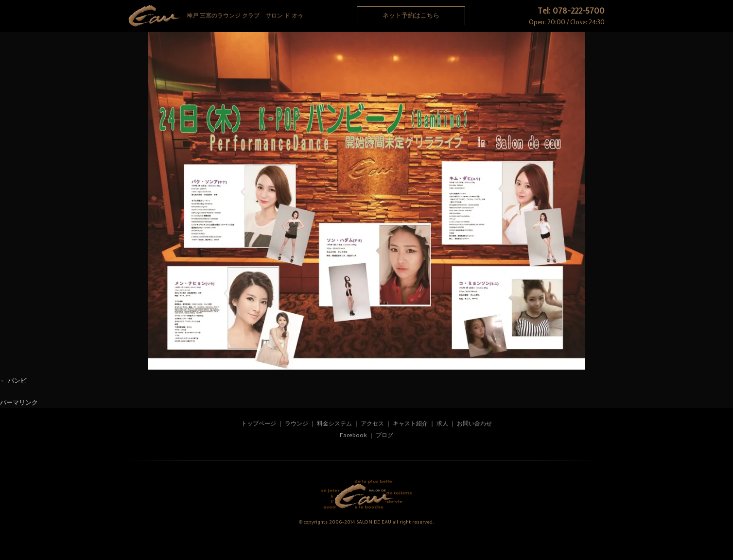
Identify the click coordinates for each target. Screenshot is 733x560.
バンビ (17, 381)
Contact (566, 51)
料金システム (334, 424)
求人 (442, 424)
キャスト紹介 (410, 424)
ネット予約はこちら (411, 15)
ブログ (384, 435)
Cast (327, 51)
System (247, 51)
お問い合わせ (474, 424)
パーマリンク (19, 402)
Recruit (486, 51)
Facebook (353, 435)
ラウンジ (297, 424)
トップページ (259, 424)
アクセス (373, 424)
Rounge (167, 51)
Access (406, 51)
